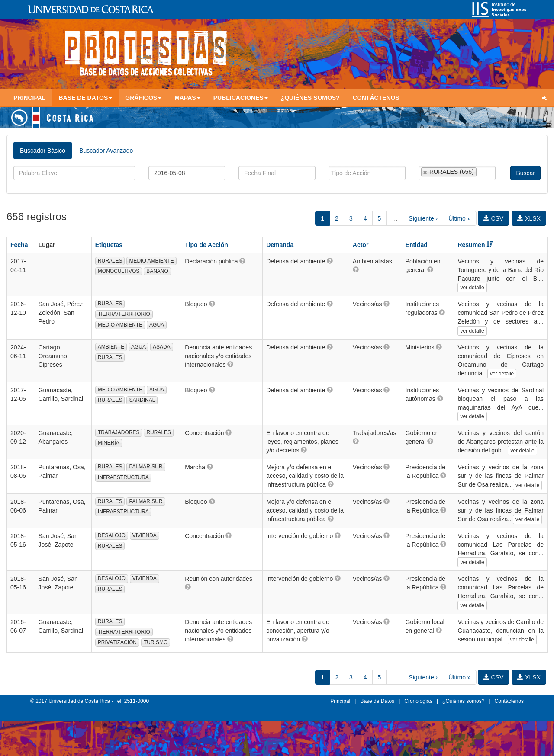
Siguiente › (423, 218)
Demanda (280, 245)
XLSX (529, 218)
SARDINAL (142, 400)
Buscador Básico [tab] (43, 151)
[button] (242, 261)
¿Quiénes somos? (310, 98)
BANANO (157, 271)
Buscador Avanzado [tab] (106, 151)
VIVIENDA (145, 535)
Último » (459, 218)
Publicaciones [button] (241, 98)
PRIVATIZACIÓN (117, 642)
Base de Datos (377, 701)
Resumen (475, 245)
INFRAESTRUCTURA (123, 477)
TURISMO (156, 642)
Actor (361, 245)
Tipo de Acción (206, 245)
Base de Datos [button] (85, 98)
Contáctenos (376, 98)
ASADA (162, 347)
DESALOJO (112, 535)
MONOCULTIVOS (119, 271)
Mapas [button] (187, 98)
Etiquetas (109, 245)
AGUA (157, 325)
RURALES (110, 261)
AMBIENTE (111, 347)
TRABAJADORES (119, 432)
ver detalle (472, 288)
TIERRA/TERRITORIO (124, 314)
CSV (494, 218)
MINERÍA (109, 443)
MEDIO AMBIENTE (151, 261)
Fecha (19, 245)
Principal (29, 98)
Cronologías (418, 701)
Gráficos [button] (143, 98)
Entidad (417, 245)
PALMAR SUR (146, 467)
